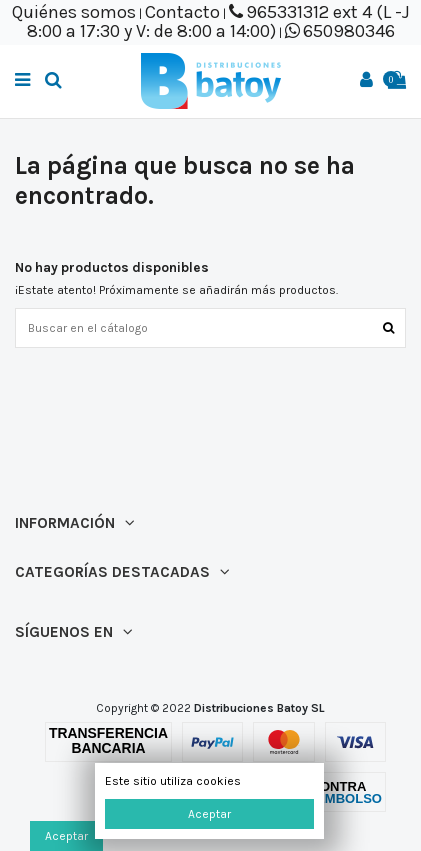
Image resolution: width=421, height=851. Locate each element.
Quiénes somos (74, 12)
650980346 (349, 31)
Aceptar (209, 814)
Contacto (182, 12)
